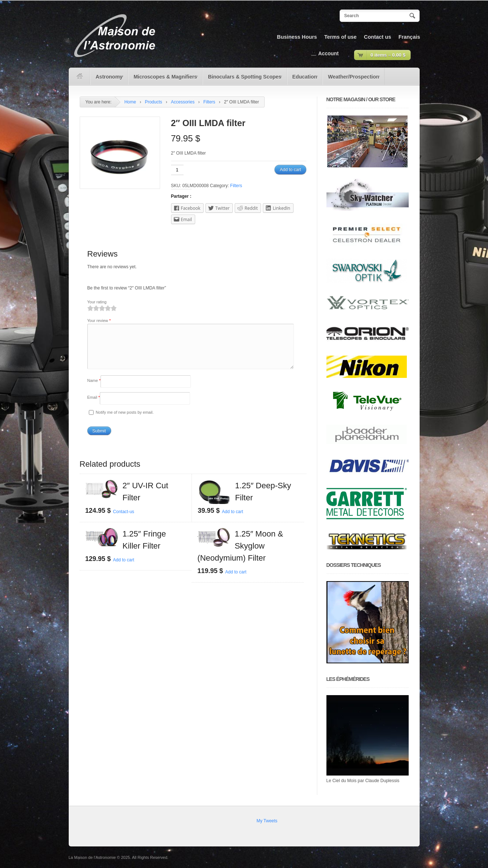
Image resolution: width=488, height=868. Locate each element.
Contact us (378, 37)
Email (94, 406)
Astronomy (108, 79)
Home (130, 102)
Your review (99, 321)
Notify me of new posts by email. (125, 421)
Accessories (183, 102)
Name (94, 389)
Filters (209, 102)
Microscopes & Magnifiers (163, 79)
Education (303, 79)
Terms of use (341, 37)
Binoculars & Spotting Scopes (243, 79)
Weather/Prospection (352, 79)
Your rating (97, 302)
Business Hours (297, 37)
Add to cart (290, 170)
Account (329, 53)
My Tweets (267, 821)
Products (153, 102)
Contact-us (124, 520)
